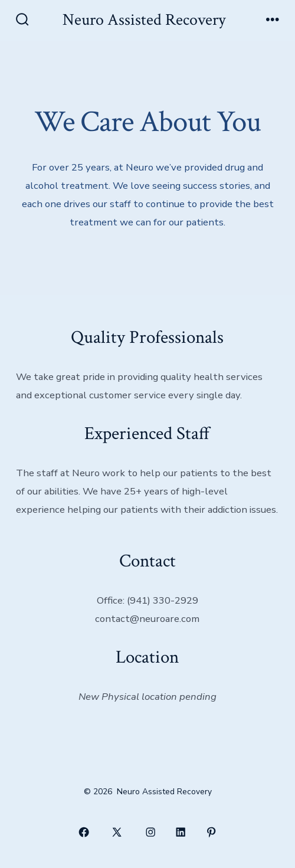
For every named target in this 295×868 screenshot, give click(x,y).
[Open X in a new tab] (117, 833)
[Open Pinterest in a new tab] (211, 833)
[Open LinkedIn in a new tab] (181, 833)
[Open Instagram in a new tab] (150, 833)
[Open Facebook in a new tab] (84, 833)
